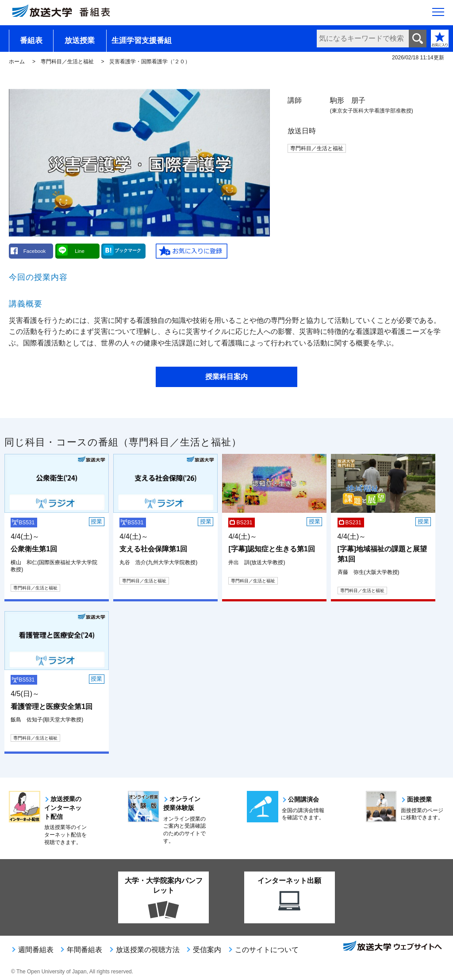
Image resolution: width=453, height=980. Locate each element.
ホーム (17, 62)
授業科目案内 (226, 377)
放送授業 (80, 41)
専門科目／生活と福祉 (67, 62)
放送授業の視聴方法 (148, 950)
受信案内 (207, 950)
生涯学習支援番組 (142, 41)
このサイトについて (267, 950)
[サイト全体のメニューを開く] (438, 14)
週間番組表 (36, 950)
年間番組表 (84, 950)
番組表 (31, 41)
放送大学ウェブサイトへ (392, 947)
